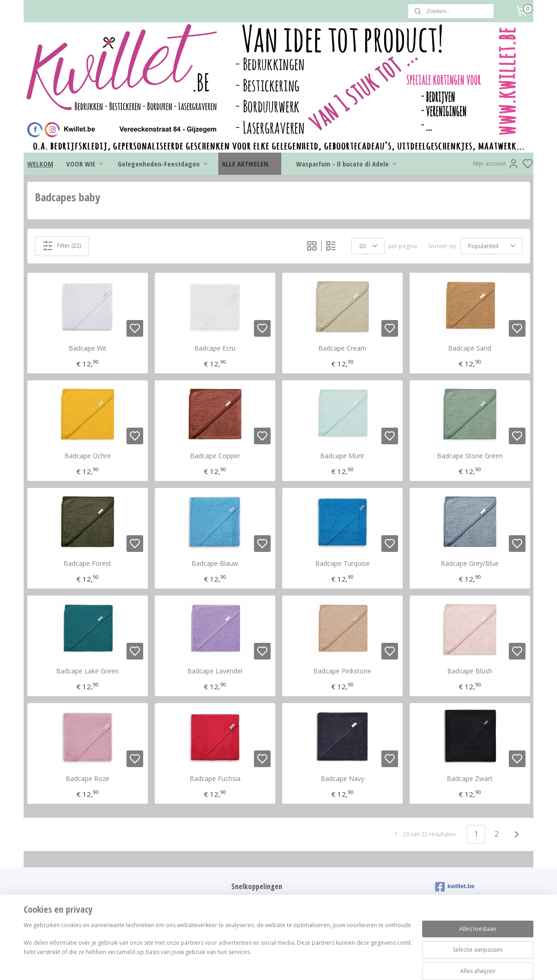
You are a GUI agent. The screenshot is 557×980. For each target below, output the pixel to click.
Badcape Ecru (215, 349)
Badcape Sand (470, 349)
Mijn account (496, 164)
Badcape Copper (215, 456)
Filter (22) (62, 246)
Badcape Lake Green (87, 671)
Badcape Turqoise (342, 564)
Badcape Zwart (470, 779)
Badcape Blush (470, 671)
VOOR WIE (85, 164)
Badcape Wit (88, 349)
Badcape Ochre (88, 456)
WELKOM (40, 164)
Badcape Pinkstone (342, 671)
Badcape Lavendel (215, 671)
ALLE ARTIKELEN (250, 164)
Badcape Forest (87, 564)
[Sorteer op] (491, 246)
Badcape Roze (88, 779)
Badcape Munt (342, 456)
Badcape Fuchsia (215, 779)
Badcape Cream (342, 349)
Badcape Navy (342, 779)
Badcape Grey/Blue (470, 564)
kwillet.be (455, 887)
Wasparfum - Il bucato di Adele (347, 164)
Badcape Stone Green (470, 456)
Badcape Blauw (215, 564)
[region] (217, 948)
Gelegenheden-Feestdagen (163, 164)
